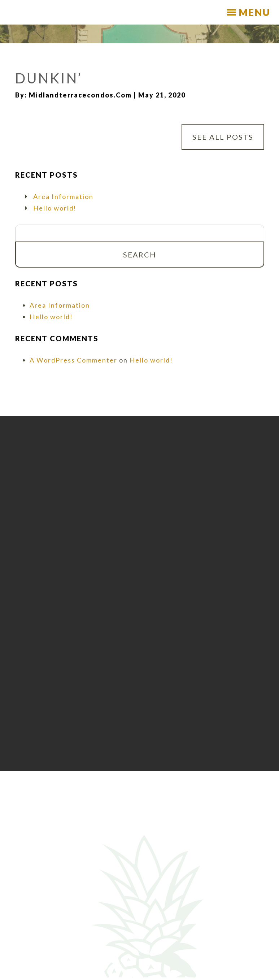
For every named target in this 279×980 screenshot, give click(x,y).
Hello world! (55, 208)
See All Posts (223, 137)
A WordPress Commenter (73, 360)
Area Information (63, 196)
